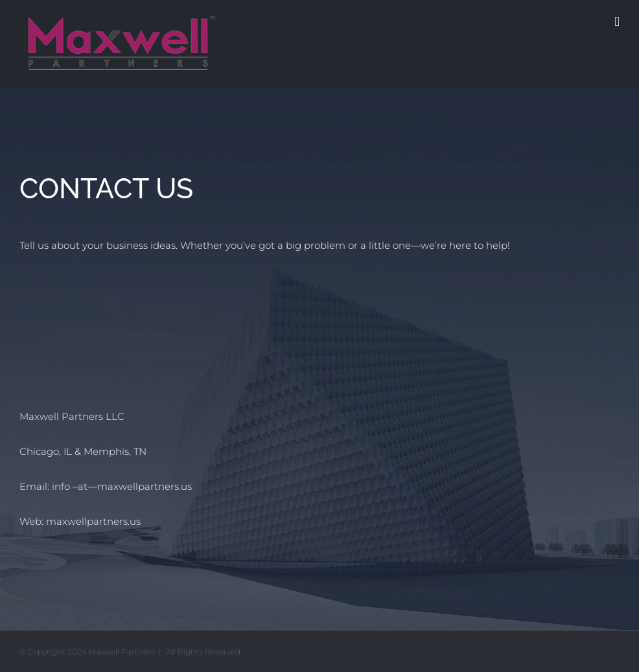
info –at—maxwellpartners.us (122, 486)
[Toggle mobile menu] (617, 22)
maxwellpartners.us (93, 521)
